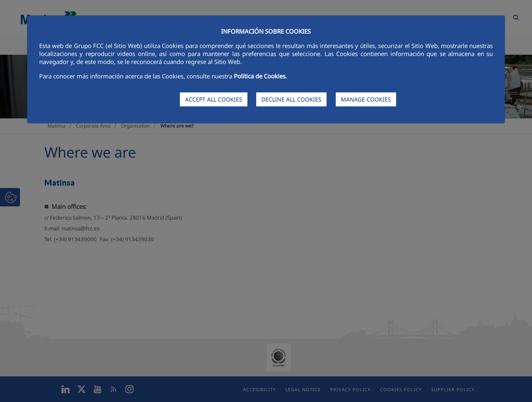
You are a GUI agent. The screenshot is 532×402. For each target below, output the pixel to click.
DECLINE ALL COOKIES (291, 99)
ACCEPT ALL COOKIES (214, 99)
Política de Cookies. (260, 76)
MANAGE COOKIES (366, 99)
